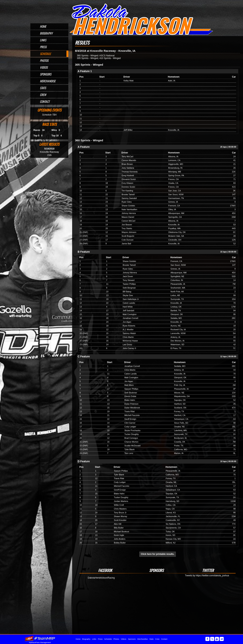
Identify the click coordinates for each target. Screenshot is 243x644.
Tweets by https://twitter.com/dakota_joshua (207, 576)
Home (43, 26)
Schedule (45, 54)
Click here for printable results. (158, 554)
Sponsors (46, 74)
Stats (43, 88)
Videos (44, 67)
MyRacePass (40, 638)
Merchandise (48, 81)
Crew (43, 95)
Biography (46, 33)
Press (43, 47)
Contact (45, 101)
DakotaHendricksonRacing (101, 578)
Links (43, 40)
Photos (44, 61)
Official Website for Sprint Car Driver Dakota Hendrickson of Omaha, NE (141, 19)
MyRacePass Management (40, 642)
